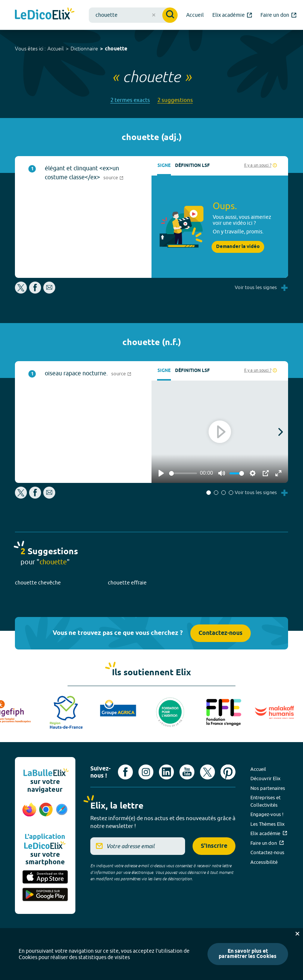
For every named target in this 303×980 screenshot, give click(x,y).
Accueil (56, 49)
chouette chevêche (38, 583)
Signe (164, 166)
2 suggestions (175, 100)
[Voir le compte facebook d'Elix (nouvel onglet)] (125, 772)
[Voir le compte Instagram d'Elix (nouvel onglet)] (146, 772)
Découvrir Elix (265, 778)
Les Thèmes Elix (268, 824)
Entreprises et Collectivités (265, 801)
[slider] (183, 473)
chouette (116, 49)
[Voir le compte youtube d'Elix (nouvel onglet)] (187, 772)
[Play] (161, 473)
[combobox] (133, 15)
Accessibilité (264, 862)
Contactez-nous (221, 633)
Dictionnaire (84, 49)
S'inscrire (214, 846)
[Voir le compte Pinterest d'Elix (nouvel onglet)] (228, 772)
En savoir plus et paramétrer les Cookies (248, 954)
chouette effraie (127, 583)
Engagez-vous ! (267, 814)
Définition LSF (192, 166)
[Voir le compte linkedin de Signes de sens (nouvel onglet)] (166, 772)
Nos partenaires (268, 788)
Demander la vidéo (238, 247)
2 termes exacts (130, 100)
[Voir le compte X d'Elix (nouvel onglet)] (207, 772)
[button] (209, 493)
